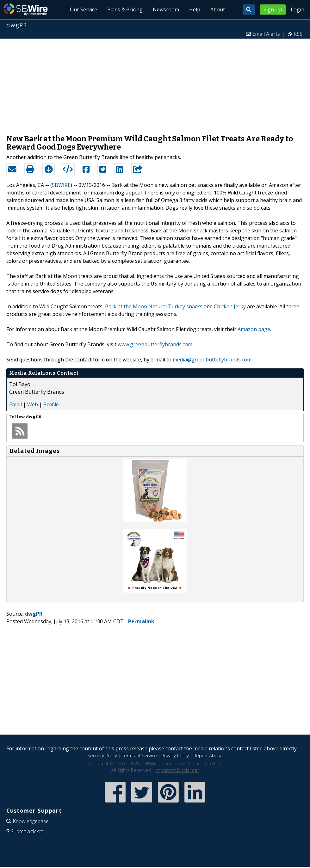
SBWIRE (61, 185)
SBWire (25, 9)
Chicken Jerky (230, 306)
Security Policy (102, 756)
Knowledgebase (31, 821)
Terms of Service (139, 756)
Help (195, 9)
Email (15, 404)
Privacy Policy (175, 756)
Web (33, 404)
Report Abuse (208, 756)
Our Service (84, 9)
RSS (298, 34)
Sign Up (273, 9)
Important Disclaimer (177, 770)
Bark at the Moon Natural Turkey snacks (154, 306)
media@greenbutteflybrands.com (212, 360)
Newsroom (166, 9)
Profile (51, 404)
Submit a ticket (27, 831)
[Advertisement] (155, 83)
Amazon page (254, 329)
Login (298, 9)
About (218, 9)
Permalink (141, 621)
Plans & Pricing (125, 9)
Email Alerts (266, 34)
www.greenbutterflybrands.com (155, 344)
